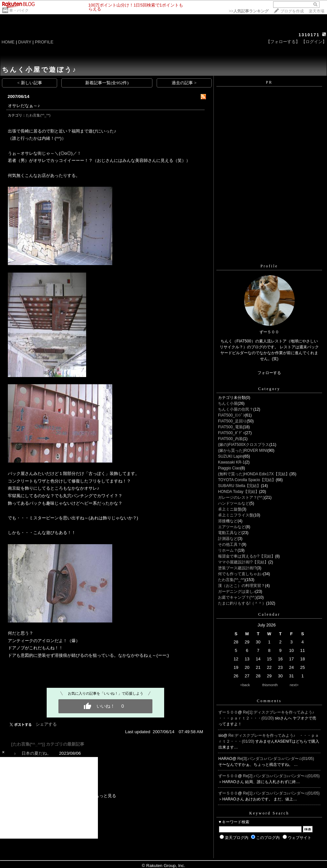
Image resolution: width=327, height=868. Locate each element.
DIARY (25, 42)
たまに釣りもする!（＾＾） (242, 603)
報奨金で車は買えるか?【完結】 (247, 556)
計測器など (228, 539)
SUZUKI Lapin (231, 456)
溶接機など (228, 521)
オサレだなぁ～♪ (24, 106)
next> (294, 685)
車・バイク (19, 10)
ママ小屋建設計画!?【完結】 (243, 562)
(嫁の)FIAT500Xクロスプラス (244, 445)
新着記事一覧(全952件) (107, 83)
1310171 (309, 35)
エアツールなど (232, 527)
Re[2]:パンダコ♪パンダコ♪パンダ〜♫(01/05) (281, 776)
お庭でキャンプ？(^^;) (237, 597)
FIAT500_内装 (230, 439)
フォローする (269, 373)
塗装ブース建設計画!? (237, 568)
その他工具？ (230, 544)
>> (249, 11)
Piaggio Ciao (229, 468)
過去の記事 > (184, 83)
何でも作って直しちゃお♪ (241, 574)
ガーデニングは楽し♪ (237, 592)
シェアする (46, 724)
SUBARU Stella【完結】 (239, 486)
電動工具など (230, 533)
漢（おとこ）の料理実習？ (241, 586)
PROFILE (44, 42)
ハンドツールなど (234, 503)
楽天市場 (317, 11)
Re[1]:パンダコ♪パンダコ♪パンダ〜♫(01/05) (281, 793)
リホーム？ (228, 550)
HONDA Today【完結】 (239, 492)
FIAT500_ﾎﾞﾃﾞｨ (231, 433)
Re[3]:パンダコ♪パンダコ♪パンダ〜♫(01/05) (276, 759)
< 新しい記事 (30, 83)
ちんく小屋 (228, 403)
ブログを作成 (292, 11)
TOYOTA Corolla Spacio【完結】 (247, 480)
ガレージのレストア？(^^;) (241, 497)
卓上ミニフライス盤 (236, 515)
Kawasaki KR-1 (231, 462)
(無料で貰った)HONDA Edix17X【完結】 (254, 474)
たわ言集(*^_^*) (38, 115)
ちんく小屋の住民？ (236, 409)
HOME (8, 42)
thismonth (270, 685)
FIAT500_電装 (230, 427)
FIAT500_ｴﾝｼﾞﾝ (231, 415)
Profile (269, 266)
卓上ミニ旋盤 (230, 509)
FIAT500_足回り (232, 421)
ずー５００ (228, 712)
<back (245, 685)
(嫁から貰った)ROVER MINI (243, 450)
